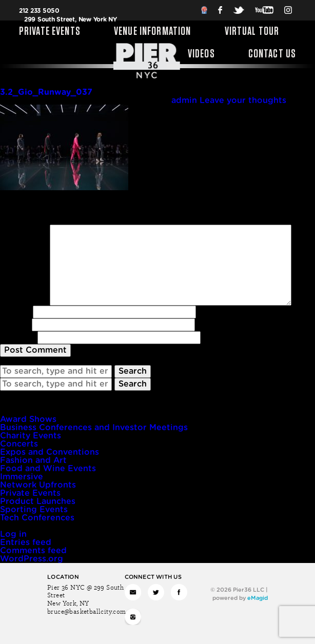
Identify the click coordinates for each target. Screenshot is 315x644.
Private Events (50, 32)
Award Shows (28, 419)
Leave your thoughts (243, 100)
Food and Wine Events (48, 469)
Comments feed (33, 551)
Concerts (19, 444)
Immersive (22, 477)
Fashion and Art (33, 460)
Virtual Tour (252, 32)
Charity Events (31, 436)
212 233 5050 (39, 11)
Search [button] (133, 371)
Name (15, 312)
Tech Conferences (37, 518)
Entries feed (26, 542)
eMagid (258, 598)
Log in (13, 534)
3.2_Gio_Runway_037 (46, 92)
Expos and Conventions (50, 452)
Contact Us (272, 54)
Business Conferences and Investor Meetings (94, 428)
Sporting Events (34, 510)
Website (17, 337)
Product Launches (38, 501)
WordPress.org (32, 559)
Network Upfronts (38, 485)
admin (184, 100)
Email (15, 325)
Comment (24, 229)
